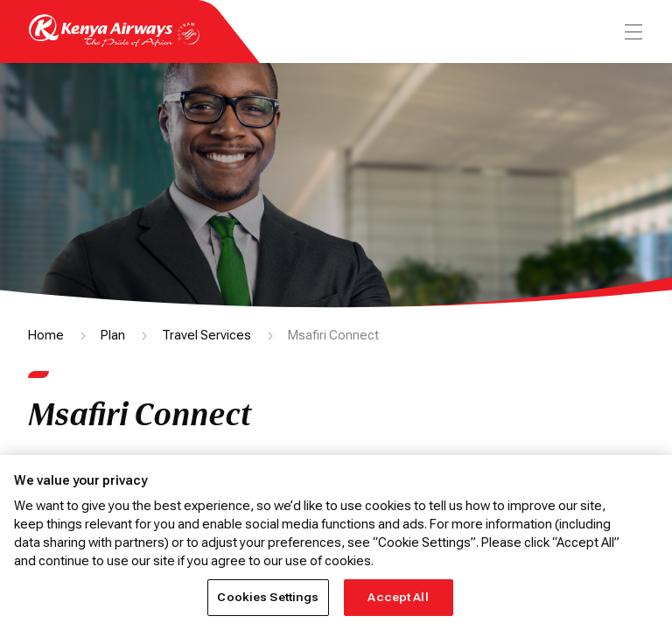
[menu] (632, 32)
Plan (113, 335)
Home (46, 335)
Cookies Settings (268, 597)
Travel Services (206, 335)
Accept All (398, 597)
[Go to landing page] (114, 42)
